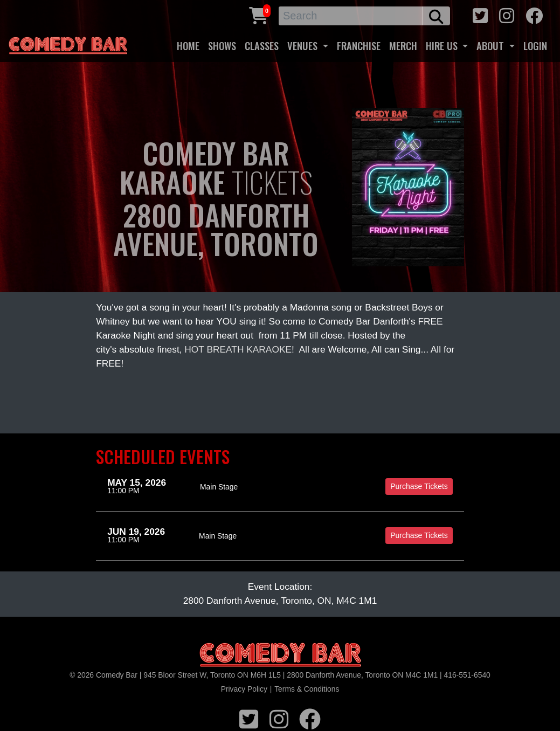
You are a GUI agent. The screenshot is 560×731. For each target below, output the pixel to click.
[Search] (351, 16)
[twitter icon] (480, 14)
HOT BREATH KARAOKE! (239, 349)
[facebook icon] (534, 14)
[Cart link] (259, 14)
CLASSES (262, 46)
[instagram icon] (507, 14)
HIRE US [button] (443, 46)
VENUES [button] (304, 46)
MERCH (403, 46)
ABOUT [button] (492, 46)
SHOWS (222, 46)
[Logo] (280, 655)
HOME (188, 46)
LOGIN (535, 46)
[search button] (436, 16)
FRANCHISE (359, 46)
